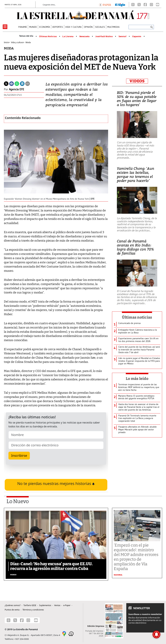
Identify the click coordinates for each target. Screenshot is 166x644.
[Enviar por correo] (28, 83)
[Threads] (133, 5)
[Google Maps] (64, 633)
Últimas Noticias (48, 36)
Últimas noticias (137, 317)
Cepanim (137, 36)
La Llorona (68, 36)
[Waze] (71, 633)
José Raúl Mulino (104, 36)
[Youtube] (158, 5)
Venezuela (84, 36)
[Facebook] (145, 5)
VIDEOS (137, 81)
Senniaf (122, 36)
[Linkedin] (22, 83)
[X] (139, 5)
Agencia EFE (17, 89)
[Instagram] (151, 5)
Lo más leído (137, 379)
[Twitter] (6, 83)
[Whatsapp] (17, 83)
